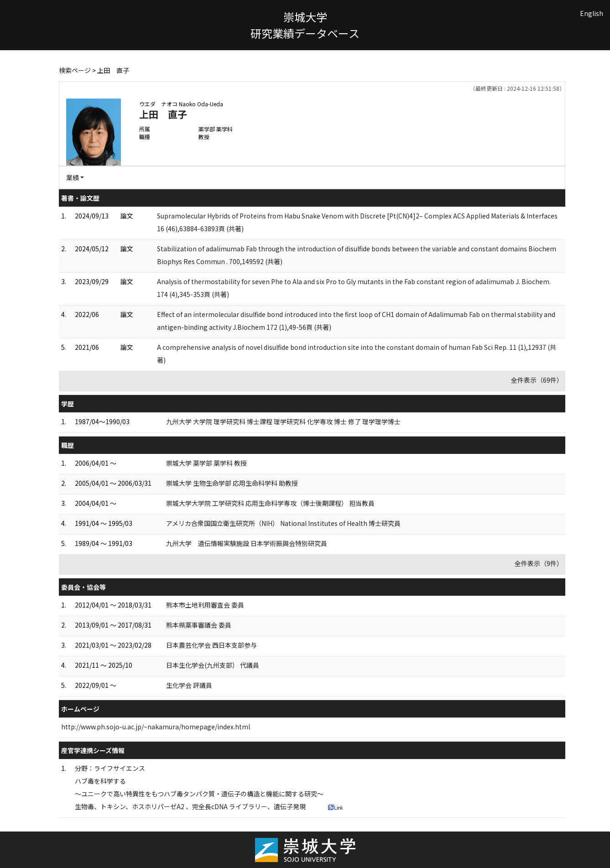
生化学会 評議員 (189, 685)
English (592, 13)
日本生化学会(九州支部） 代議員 (213, 665)
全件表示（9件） (539, 563)
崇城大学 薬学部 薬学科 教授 (206, 463)
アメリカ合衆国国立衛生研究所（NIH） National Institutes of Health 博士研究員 (283, 523)
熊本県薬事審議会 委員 (199, 625)
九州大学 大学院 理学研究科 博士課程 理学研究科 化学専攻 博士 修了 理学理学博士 (283, 421)
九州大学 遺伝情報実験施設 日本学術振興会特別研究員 (247, 543)
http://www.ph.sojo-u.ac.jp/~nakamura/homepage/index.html (156, 727)
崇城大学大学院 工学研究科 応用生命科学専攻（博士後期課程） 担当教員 (270, 503)
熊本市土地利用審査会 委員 (205, 605)
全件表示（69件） (537, 380)
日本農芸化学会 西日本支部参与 (211, 645)
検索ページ (75, 70)
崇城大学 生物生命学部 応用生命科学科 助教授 (232, 483)
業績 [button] (73, 177)
